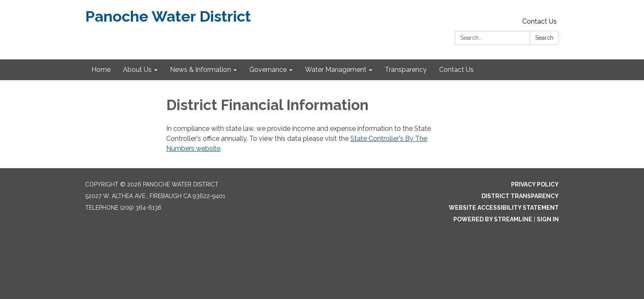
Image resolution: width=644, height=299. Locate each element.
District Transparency (520, 196)
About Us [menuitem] (137, 70)
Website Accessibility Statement (504, 208)
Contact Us (540, 21)
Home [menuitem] (101, 70)
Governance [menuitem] (268, 70)
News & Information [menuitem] (200, 70)
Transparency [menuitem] (406, 70)
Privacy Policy (535, 184)
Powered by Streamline (493, 219)
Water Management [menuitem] (336, 70)
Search (544, 38)
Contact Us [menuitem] (456, 70)
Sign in (548, 219)
